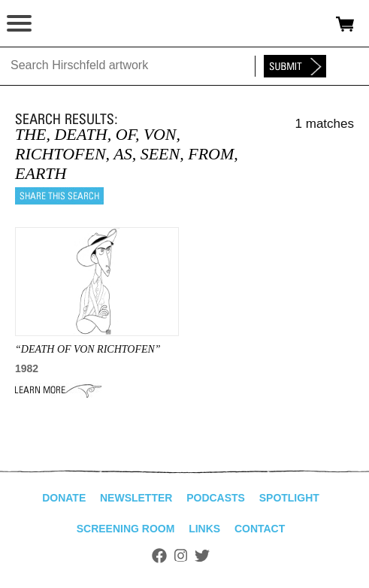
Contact (260, 529)
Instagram (181, 556)
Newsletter (136, 498)
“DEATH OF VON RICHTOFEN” (88, 349)
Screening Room (126, 529)
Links (204, 529)
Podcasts (216, 498)
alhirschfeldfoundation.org (64, 24)
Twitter (202, 556)
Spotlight (289, 498)
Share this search (59, 196)
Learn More (58, 390)
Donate (64, 498)
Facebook (159, 556)
